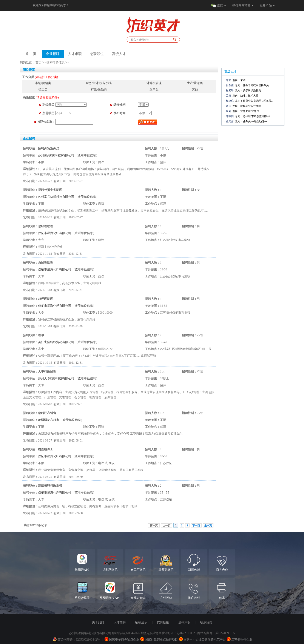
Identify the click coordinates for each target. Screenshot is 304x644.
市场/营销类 (43, 83)
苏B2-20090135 (225, 633)
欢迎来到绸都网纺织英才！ (51, 5)
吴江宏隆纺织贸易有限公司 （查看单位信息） (69, 342)
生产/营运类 (195, 83)
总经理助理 (46, 226)
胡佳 (228, 106)
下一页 (196, 526)
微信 (218, 6)
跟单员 (154, 90)
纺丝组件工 (46, 449)
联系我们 (206, 622)
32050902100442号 (88, 640)
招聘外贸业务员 (49, 148)
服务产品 (267, 5)
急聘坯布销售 (47, 413)
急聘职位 (97, 54)
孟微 (228, 96)
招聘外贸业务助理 (50, 190)
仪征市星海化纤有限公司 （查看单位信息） (67, 233)
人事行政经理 (47, 372)
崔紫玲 (230, 90)
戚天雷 (230, 121)
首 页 (31, 54)
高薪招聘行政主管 (50, 486)
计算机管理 (154, 83)
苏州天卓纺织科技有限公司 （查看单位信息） (69, 378)
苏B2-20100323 (187, 633)
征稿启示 (141, 622)
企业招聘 (53, 54)
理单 (41, 335)
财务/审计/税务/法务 (99, 83)
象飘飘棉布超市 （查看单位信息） (61, 420)
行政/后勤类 (99, 90)
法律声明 (184, 622)
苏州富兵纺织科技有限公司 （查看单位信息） (69, 155)
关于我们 (98, 622)
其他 (195, 90)
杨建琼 (230, 101)
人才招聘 (120, 622)
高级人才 (119, 54)
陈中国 (230, 116)
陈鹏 (228, 80)
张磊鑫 (230, 85)
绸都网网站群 (243, 5)
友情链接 (163, 622)
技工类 (43, 90)
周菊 (228, 111)
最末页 (208, 526)
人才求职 (75, 54)
